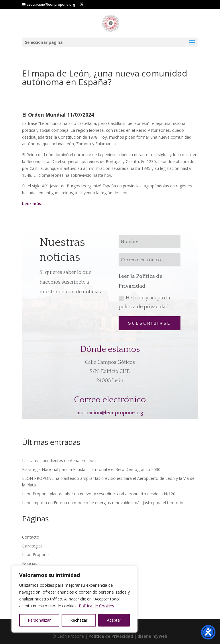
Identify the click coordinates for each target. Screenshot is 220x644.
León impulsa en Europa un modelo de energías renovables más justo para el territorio (103, 503)
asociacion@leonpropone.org (110, 413)
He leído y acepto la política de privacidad (144, 302)
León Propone (35, 554)
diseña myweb (152, 636)
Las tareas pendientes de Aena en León (59, 461)
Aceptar (114, 620)
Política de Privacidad (111, 636)
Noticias (30, 563)
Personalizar (39, 620)
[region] (74, 599)
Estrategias (32, 546)
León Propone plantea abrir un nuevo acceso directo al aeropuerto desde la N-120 (99, 494)
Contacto (31, 537)
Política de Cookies (96, 606)
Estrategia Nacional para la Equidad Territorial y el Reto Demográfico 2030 (91, 469)
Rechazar (79, 620)
